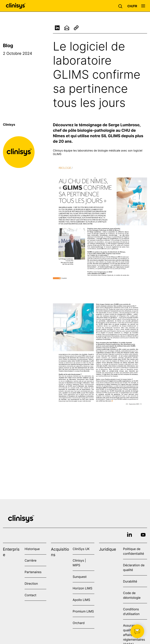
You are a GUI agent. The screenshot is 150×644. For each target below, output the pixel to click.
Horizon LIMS (83, 588)
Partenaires (33, 572)
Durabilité (130, 581)
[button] (121, 6)
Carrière (31, 560)
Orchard (79, 623)
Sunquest (80, 577)
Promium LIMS (83, 611)
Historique (32, 549)
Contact (30, 595)
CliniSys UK (81, 549)
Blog (8, 46)
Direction (31, 584)
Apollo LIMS (81, 600)
